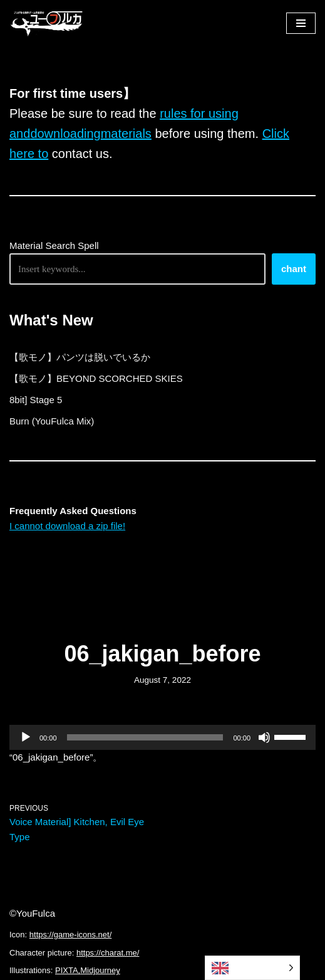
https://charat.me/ (108, 953)
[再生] (26, 737)
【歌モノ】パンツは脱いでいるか (80, 357)
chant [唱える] (294, 269)
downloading (65, 134)
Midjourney (100, 970)
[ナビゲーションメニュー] (301, 23)
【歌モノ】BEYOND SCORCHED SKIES (96, 378)
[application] (162, 737)
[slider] (145, 737)
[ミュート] (264, 737)
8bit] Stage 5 (36, 400)
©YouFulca (32, 913)
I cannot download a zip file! (67, 526)
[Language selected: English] (252, 968)
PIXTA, (68, 970)
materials (126, 134)
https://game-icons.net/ (71, 935)
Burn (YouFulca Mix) (52, 421)
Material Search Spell (54, 245)
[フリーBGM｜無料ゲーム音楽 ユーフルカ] (47, 23)
